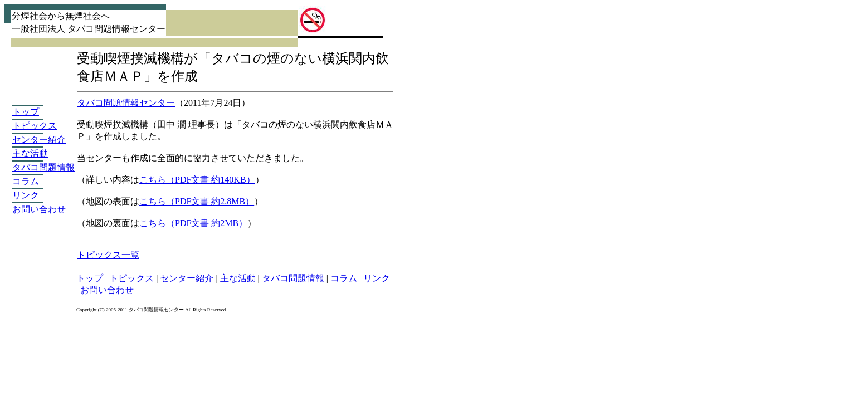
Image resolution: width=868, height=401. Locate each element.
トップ (26, 112)
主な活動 (30, 153)
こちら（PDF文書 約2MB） (193, 223)
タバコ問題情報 (43, 167)
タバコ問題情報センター (126, 103)
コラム (26, 181)
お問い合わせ (39, 209)
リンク (26, 195)
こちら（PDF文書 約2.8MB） (197, 201)
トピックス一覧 (108, 255)
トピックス (35, 126)
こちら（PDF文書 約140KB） (197, 180)
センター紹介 (39, 140)
